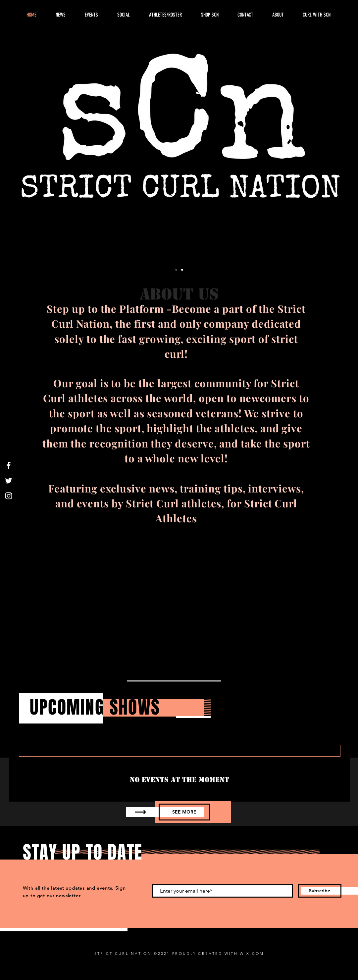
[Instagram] (9, 496)
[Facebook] (9, 465)
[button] (278, 15)
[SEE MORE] (184, 812)
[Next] (323, 155)
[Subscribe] (320, 891)
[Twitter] (9, 481)
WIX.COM (252, 954)
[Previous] (35, 155)
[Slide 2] (182, 270)
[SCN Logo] (176, 270)
